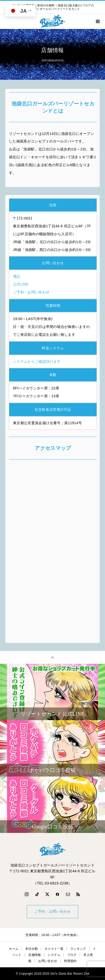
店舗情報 (35, 955)
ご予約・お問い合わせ (31, 292)
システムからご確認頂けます (37, 361)
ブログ (72, 955)
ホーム (14, 949)
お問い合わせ (48, 961)
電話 (17, 276)
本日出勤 (31, 949)
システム (54, 955)
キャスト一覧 (54, 949)
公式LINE (21, 284)
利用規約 (70, 961)
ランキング (78, 949)
